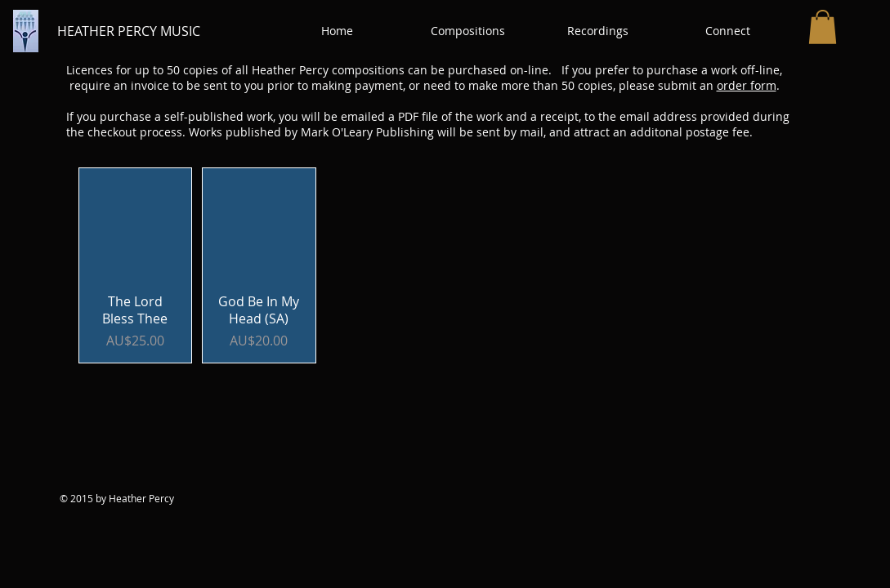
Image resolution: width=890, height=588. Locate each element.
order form (747, 85)
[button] (468, 31)
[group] (445, 265)
